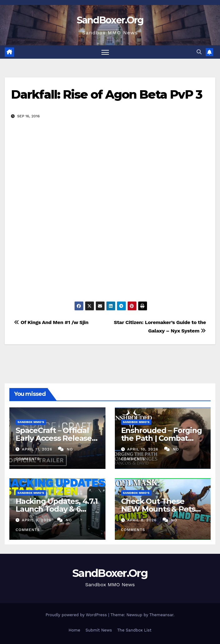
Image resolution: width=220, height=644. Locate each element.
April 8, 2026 (142, 520)
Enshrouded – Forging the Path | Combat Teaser (161, 438)
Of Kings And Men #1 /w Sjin (51, 322)
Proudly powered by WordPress (77, 615)
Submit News (99, 630)
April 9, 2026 (37, 520)
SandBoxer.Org (110, 20)
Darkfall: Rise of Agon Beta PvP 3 (106, 94)
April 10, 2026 (143, 449)
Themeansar (161, 615)
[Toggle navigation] (105, 52)
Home (74, 630)
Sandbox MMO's (31, 422)
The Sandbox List (134, 630)
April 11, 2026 (38, 449)
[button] (199, 52)
